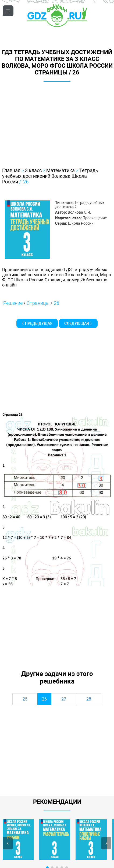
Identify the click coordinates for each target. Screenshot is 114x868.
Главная (11, 170)
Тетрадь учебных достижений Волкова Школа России (50, 176)
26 (26, 182)
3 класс (33, 170)
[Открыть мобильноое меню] (8, 11)
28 (89, 699)
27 (64, 699)
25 (25, 699)
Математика (60, 170)
